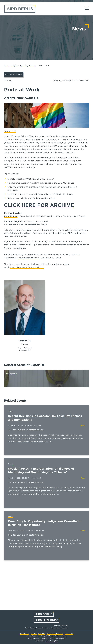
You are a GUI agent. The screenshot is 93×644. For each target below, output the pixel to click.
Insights (14, 66)
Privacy (34, 633)
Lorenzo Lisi (10, 131)
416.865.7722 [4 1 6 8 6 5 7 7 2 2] (26, 350)
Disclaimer (41, 633)
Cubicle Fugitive (52, 641)
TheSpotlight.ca (61, 636)
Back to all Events (14, 75)
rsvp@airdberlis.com (29, 258)
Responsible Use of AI (55, 633)
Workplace (11, 373)
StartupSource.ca (33, 636)
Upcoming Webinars (28, 66)
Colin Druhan (11, 216)
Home (6, 66)
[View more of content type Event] (8, 81)
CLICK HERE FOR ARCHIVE (39, 205)
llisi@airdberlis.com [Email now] (25, 348)
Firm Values (69, 633)
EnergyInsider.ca (47, 636)
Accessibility (24, 633)
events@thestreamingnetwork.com (27, 267)
